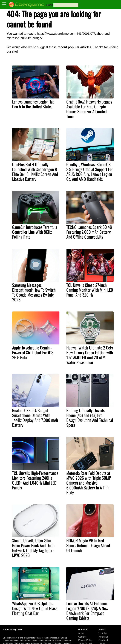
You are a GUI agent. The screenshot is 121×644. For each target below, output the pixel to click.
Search (50, 5)
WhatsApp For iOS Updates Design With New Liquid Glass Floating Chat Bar (35, 608)
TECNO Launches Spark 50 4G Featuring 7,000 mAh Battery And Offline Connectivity (89, 232)
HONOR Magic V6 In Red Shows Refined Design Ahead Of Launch (88, 545)
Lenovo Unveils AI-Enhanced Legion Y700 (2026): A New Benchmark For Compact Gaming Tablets (87, 611)
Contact (82, 637)
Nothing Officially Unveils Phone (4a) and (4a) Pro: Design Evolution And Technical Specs (90, 418)
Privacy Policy (85, 640)
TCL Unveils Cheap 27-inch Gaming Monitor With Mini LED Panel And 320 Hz (90, 290)
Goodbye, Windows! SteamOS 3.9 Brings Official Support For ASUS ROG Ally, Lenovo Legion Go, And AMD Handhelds (90, 172)
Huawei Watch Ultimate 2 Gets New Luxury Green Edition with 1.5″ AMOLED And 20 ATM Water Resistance (90, 355)
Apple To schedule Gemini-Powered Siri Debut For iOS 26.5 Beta (33, 352)
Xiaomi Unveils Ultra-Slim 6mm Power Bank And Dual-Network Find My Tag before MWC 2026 (33, 548)
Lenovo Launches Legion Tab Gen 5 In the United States (33, 104)
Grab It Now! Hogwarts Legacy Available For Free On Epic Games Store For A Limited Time (89, 109)
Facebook (103, 640)
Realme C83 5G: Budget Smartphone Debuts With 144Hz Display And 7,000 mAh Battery (35, 418)
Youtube (103, 633)
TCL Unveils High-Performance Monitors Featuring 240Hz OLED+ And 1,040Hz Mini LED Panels (35, 480)
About (81, 633)
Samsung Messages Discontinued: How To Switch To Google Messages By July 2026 (34, 292)
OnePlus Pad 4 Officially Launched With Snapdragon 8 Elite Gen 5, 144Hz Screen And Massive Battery (35, 172)
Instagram (104, 637)
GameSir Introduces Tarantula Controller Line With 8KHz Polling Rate (35, 232)
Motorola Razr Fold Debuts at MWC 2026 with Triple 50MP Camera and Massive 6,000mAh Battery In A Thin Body (89, 483)
